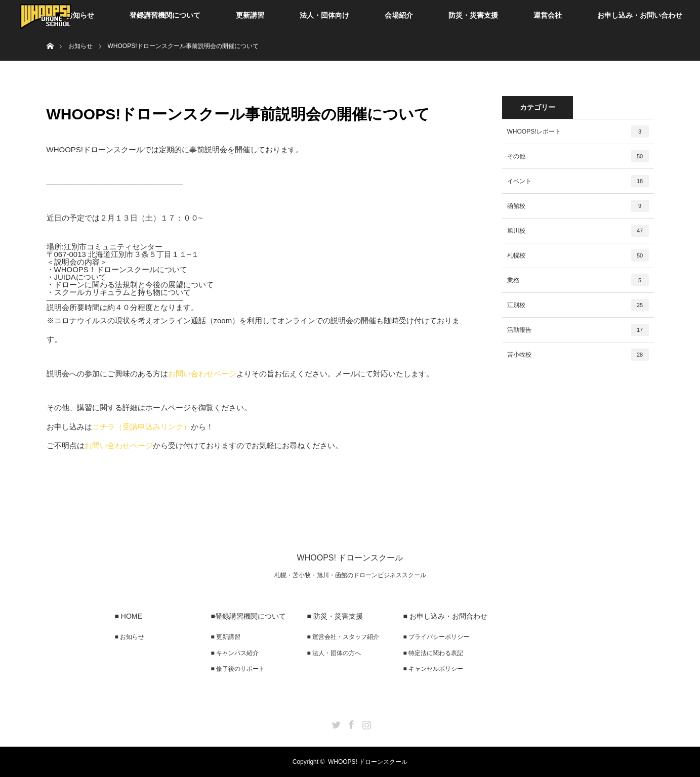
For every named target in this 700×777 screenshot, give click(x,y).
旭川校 (578, 231)
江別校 (578, 305)
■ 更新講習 (226, 637)
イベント (578, 181)
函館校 (578, 206)
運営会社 (548, 15)
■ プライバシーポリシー (437, 637)
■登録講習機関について (249, 616)
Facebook (350, 723)
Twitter (335, 723)
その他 (578, 156)
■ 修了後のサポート (238, 669)
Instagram (365, 723)
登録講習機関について (165, 15)
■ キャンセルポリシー (434, 669)
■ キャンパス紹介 (235, 653)
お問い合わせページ (202, 374)
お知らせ (80, 15)
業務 (578, 280)
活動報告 (578, 330)
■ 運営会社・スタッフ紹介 (343, 637)
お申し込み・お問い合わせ (640, 15)
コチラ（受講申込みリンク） (141, 427)
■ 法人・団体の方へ (334, 653)
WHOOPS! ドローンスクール (350, 558)
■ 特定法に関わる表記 (434, 653)
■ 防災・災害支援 (335, 616)
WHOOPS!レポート (578, 132)
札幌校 (578, 255)
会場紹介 (399, 15)
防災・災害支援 (473, 15)
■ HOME (129, 616)
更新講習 (250, 15)
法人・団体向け (324, 15)
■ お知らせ (130, 637)
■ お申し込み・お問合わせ (445, 616)
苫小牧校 (578, 355)
